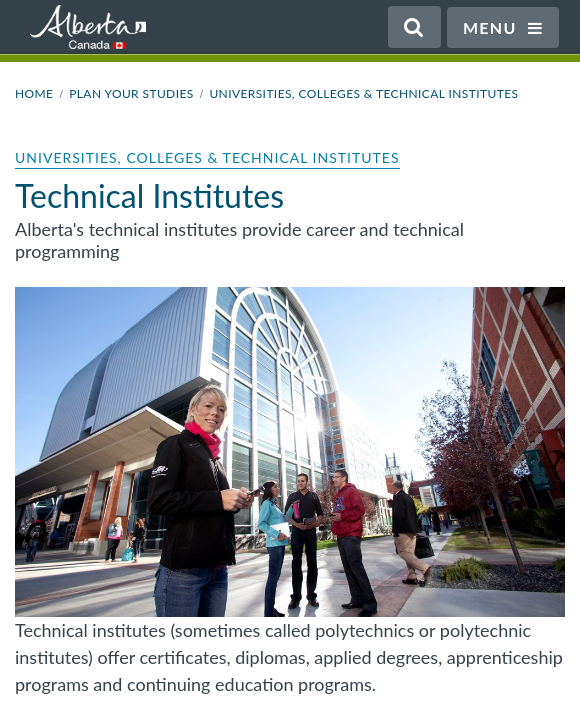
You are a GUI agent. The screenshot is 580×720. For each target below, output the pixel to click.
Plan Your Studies (131, 93)
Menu (503, 27)
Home (34, 93)
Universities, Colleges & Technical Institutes (363, 93)
